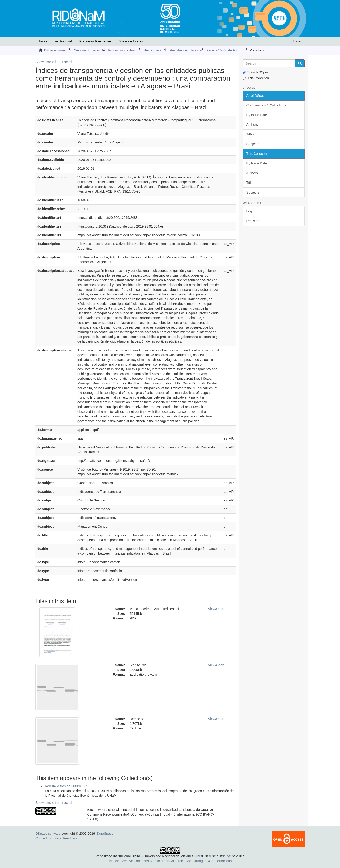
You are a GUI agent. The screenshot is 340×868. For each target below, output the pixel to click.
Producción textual (122, 50)
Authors (252, 125)
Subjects (253, 144)
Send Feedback (66, 838)
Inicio (43, 41)
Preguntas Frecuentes (96, 41)
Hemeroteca (153, 50)
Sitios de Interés (131, 41)
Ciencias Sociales (87, 50)
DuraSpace (105, 834)
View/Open (216, 609)
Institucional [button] (63, 41)
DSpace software (48, 834)
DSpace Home (55, 50)
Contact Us (44, 838)
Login (251, 211)
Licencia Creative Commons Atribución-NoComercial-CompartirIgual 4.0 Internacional (170, 861)
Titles (250, 134)
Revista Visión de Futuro (224, 50)
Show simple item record (53, 62)
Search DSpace (257, 72)
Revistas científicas (184, 50)
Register (253, 221)
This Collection (256, 78)
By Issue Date (257, 115)
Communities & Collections (266, 105)
